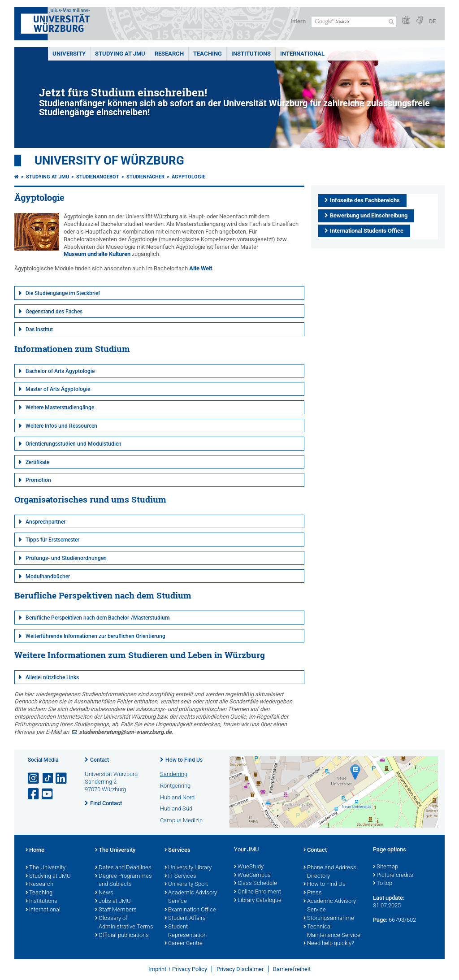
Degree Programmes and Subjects (123, 881)
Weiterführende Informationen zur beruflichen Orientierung (95, 636)
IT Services (180, 876)
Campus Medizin (181, 820)
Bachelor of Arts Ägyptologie (60, 371)
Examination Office (190, 910)
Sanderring (174, 774)
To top (383, 884)
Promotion (38, 480)
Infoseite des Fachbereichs (365, 200)
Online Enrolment (258, 892)
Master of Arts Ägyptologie (58, 389)
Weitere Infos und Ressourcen (61, 426)
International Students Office (367, 231)
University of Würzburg (109, 160)
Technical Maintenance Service (332, 931)
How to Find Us (184, 760)
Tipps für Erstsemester (52, 540)
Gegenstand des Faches (54, 312)
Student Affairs (185, 919)
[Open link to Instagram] (34, 778)
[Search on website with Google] (354, 22)
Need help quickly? (329, 944)
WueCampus (252, 876)
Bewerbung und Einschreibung (369, 215)
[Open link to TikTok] (48, 778)
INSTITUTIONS (251, 54)
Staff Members (116, 910)
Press (313, 893)
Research (39, 885)
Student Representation (186, 931)
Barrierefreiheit (292, 969)
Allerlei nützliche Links (52, 677)
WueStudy (249, 867)
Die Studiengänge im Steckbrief (63, 293)
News (104, 893)
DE (432, 21)
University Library (188, 868)
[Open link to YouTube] (48, 794)
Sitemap (385, 867)
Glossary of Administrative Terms (124, 923)
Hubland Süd (176, 809)
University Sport (186, 885)
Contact (100, 760)
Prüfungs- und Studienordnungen (66, 558)
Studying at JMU (48, 177)
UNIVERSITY (69, 54)
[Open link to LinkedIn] (62, 778)
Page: (380, 920)
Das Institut (39, 330)
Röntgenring (175, 786)
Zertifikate (37, 462)
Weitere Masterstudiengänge (60, 408)
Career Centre (184, 944)
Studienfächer (145, 177)
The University (45, 868)
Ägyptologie (188, 177)
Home (35, 850)
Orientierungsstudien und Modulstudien (74, 444)
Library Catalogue (258, 901)
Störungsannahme (329, 919)
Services (178, 850)
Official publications (122, 936)
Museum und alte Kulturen (97, 254)
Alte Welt (201, 268)
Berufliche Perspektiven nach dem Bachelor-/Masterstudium (97, 618)
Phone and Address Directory (330, 872)
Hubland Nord (177, 797)
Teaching (208, 54)
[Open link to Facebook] (34, 794)
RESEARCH (169, 54)
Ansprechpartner (45, 522)
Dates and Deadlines (123, 868)
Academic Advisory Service (191, 897)
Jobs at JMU (113, 902)
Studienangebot (98, 177)
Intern (298, 21)
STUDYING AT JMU (120, 54)
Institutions (41, 902)
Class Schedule (255, 884)
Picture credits (393, 876)
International (302, 54)
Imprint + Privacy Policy (178, 969)
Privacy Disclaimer (240, 969)
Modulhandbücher (48, 577)
